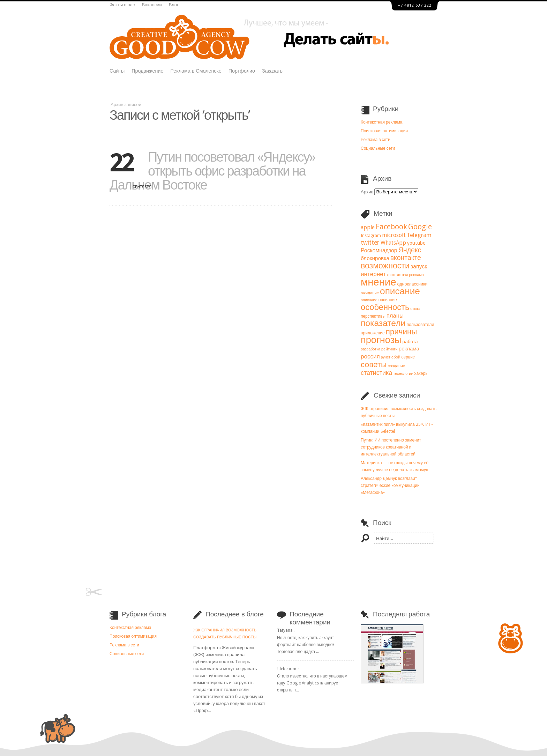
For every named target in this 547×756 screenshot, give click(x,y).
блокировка (375, 258)
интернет (373, 274)
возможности (385, 266)
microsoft (394, 235)
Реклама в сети (376, 140)
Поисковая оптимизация (384, 131)
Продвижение (147, 71)
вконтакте (406, 258)
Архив (367, 192)
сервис (408, 357)
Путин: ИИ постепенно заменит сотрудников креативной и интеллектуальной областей (391, 447)
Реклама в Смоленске (196, 71)
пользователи (420, 324)
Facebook (391, 227)
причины (402, 332)
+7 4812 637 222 (415, 5)
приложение (373, 333)
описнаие (369, 300)
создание (396, 366)
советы (374, 364)
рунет (386, 357)
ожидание (370, 293)
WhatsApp (393, 243)
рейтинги (389, 349)
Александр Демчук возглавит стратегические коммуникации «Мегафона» (390, 486)
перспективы (373, 316)
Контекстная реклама (381, 122)
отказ (415, 309)
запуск (419, 266)
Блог (174, 5)
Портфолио (242, 71)
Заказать (272, 71)
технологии (403, 374)
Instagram (371, 236)
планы (395, 316)
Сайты (117, 71)
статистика (376, 373)
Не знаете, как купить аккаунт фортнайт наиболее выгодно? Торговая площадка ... (306, 645)
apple (368, 227)
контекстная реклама (405, 275)
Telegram (419, 235)
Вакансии (152, 5)
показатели (383, 323)
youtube (416, 243)
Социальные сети (378, 148)
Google (420, 227)
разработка (370, 349)
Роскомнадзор (379, 250)
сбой (396, 357)
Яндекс (410, 250)
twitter (370, 243)
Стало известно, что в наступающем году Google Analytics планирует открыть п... (312, 683)
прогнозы (381, 340)
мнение (379, 282)
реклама (409, 349)
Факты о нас (122, 5)
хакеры (421, 373)
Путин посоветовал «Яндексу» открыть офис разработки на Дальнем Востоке (212, 171)
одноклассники (413, 284)
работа (410, 341)
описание (400, 291)
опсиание (388, 300)
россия (370, 356)
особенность (385, 307)
